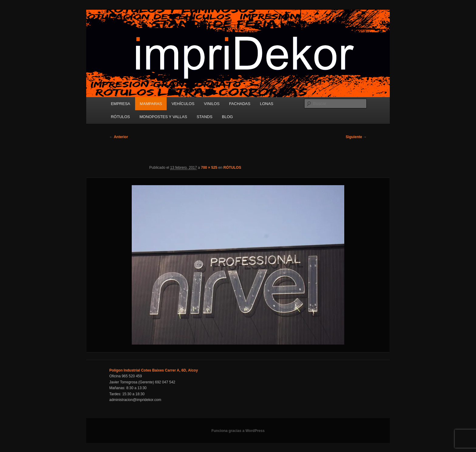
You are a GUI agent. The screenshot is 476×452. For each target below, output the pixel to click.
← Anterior (119, 137)
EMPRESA (121, 104)
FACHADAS (240, 104)
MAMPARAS (151, 104)
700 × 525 (209, 168)
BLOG (227, 117)
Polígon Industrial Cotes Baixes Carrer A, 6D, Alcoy (154, 370)
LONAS (267, 104)
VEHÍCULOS (183, 104)
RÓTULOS (120, 117)
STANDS (205, 117)
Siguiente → (356, 137)
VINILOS (212, 104)
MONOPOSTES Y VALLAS (163, 117)
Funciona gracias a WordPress (238, 431)
